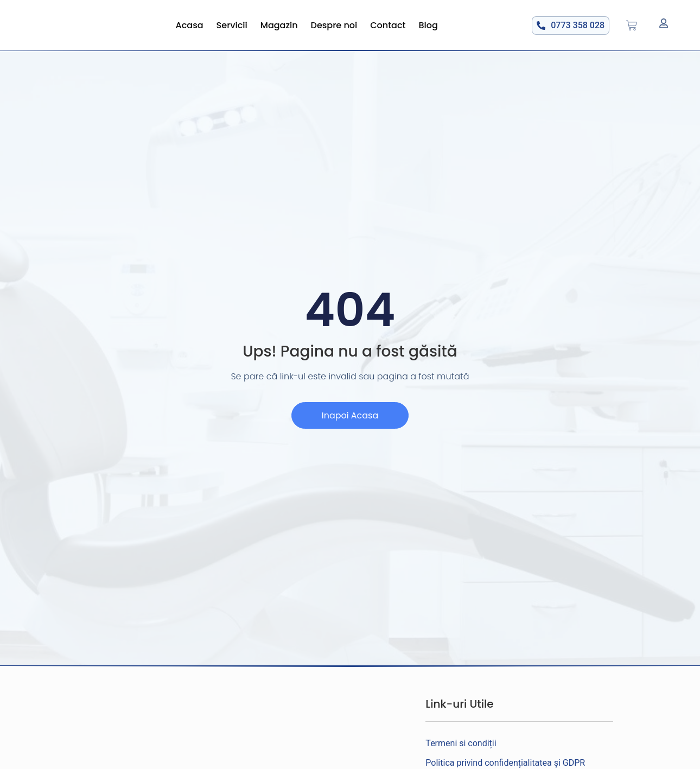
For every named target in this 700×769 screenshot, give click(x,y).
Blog (428, 25)
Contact (388, 25)
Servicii (232, 25)
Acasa (190, 25)
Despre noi (334, 25)
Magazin (279, 25)
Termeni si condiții (461, 743)
